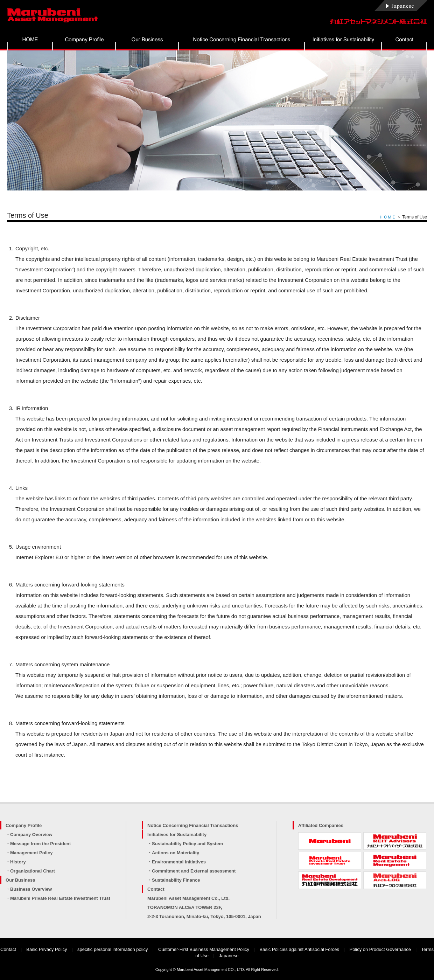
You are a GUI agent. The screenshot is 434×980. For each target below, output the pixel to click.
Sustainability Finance (176, 880)
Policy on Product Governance (380, 949)
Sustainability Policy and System (187, 844)
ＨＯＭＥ (387, 217)
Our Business (20, 880)
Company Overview (31, 835)
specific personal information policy (113, 949)
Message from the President (40, 844)
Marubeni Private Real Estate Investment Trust (60, 898)
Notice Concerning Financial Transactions (193, 825)
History (18, 862)
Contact (156, 889)
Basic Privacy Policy (47, 949)
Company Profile (24, 825)
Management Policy (31, 853)
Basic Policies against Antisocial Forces (300, 949)
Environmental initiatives (179, 862)
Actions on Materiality (176, 853)
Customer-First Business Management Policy (204, 949)
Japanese (229, 956)
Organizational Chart (33, 871)
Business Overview (31, 889)
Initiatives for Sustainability (177, 835)
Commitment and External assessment (194, 871)
